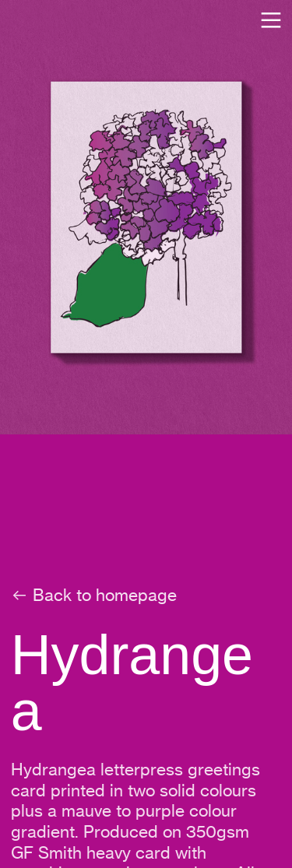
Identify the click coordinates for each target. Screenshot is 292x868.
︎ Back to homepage (94, 595)
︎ (271, 21)
